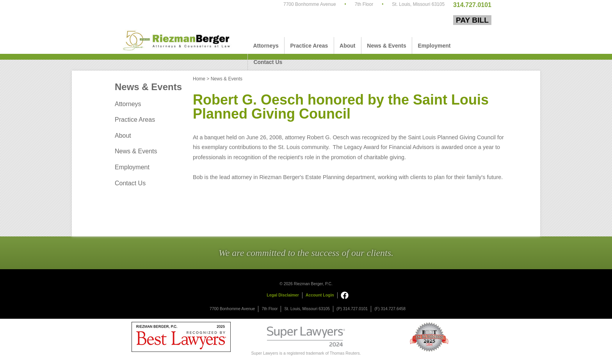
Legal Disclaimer (283, 295)
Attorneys (266, 46)
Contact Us (268, 62)
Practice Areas (309, 46)
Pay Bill (472, 20)
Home (199, 79)
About (347, 46)
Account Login (320, 295)
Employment (434, 46)
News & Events (386, 46)
